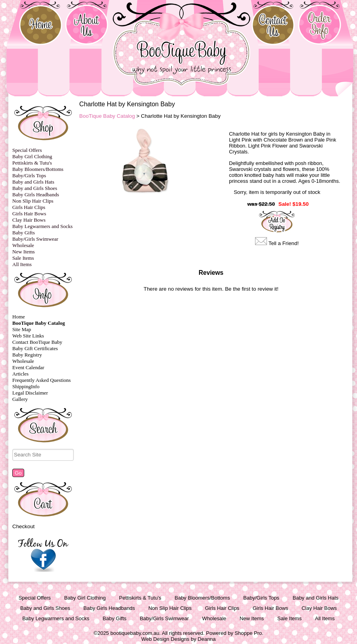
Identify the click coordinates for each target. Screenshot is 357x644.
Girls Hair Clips (29, 207)
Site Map (22, 329)
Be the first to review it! (252, 289)
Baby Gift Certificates (35, 348)
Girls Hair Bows (29, 214)
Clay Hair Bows (29, 220)
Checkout (23, 526)
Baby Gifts (24, 233)
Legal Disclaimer (30, 393)
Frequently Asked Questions (41, 380)
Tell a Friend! (284, 243)
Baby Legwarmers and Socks (42, 226)
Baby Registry (27, 355)
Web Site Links (28, 336)
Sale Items (23, 258)
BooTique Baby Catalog (39, 323)
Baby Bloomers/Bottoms (38, 169)
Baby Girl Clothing (32, 156)
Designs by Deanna (193, 639)
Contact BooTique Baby (37, 342)
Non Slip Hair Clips (33, 201)
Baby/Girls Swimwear (35, 239)
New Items (24, 252)
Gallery (20, 399)
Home (19, 317)
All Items (22, 264)
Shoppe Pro (249, 633)
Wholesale (23, 245)
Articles (20, 374)
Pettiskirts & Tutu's (32, 163)
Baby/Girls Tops (29, 175)
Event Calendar (28, 367)
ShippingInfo (26, 386)
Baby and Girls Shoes (35, 188)
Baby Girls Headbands (36, 195)
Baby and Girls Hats (33, 182)
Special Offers (27, 150)
